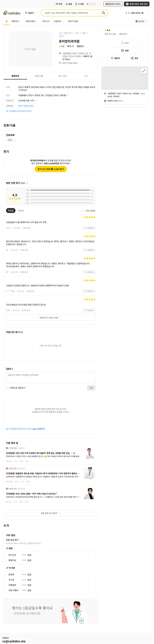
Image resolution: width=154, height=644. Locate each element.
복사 (143, 94)
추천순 (10, 211)
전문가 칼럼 (73, 21)
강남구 (62, 36)
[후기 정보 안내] (27, 183)
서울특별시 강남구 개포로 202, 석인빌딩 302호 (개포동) (44, 95)
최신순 (20, 211)
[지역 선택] (31, 13)
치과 (77, 33)
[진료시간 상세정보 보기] (28, 101)
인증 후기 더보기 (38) (51, 318)
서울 (84, 33)
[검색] (103, 13)
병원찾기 (17, 21)
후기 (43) (59, 76)
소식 (81, 76)
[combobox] (141, 21)
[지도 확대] (144, 71)
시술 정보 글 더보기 (51, 513)
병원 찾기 (68, 33)
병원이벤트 (32, 21)
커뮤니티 (46, 21)
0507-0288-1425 (26, 106)
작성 (91, 388)
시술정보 (59, 21)
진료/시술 (35, 76)
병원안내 (11, 76)
